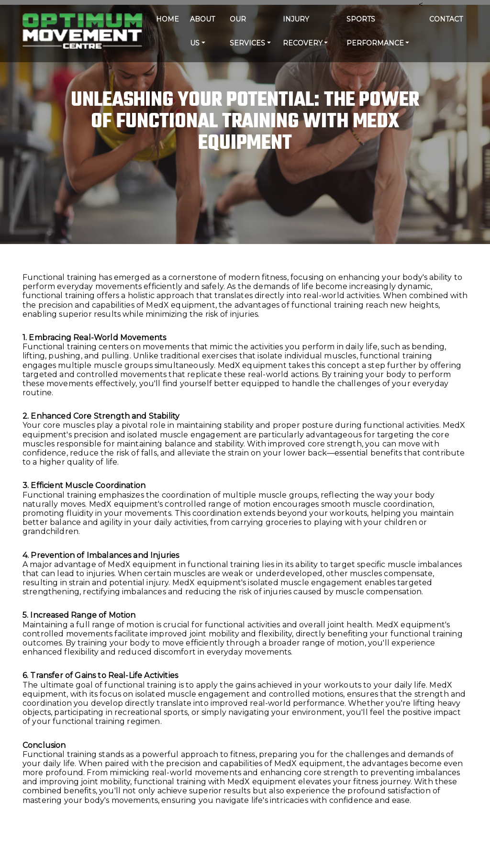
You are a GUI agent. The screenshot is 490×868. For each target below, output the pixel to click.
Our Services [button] (247, 31)
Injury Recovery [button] (303, 31)
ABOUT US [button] (202, 31)
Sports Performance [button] (375, 31)
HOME (167, 19)
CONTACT (446, 19)
